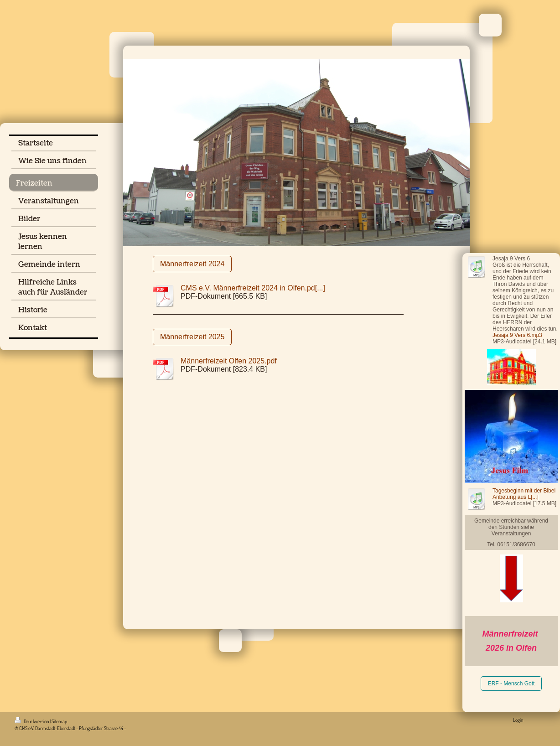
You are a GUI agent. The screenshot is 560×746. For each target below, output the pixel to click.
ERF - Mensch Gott (511, 684)
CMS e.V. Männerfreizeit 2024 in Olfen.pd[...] (253, 288)
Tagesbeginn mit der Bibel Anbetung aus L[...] (524, 494)
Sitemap (59, 721)
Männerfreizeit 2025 (192, 337)
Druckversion (32, 721)
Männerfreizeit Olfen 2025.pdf (229, 361)
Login (518, 720)
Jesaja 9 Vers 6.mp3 (517, 335)
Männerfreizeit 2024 (192, 264)
